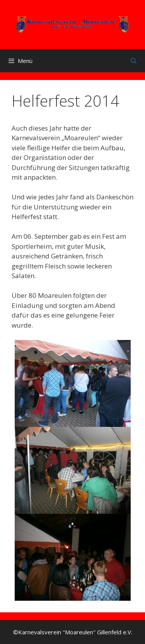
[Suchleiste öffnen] (134, 61)
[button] (73, 383)
